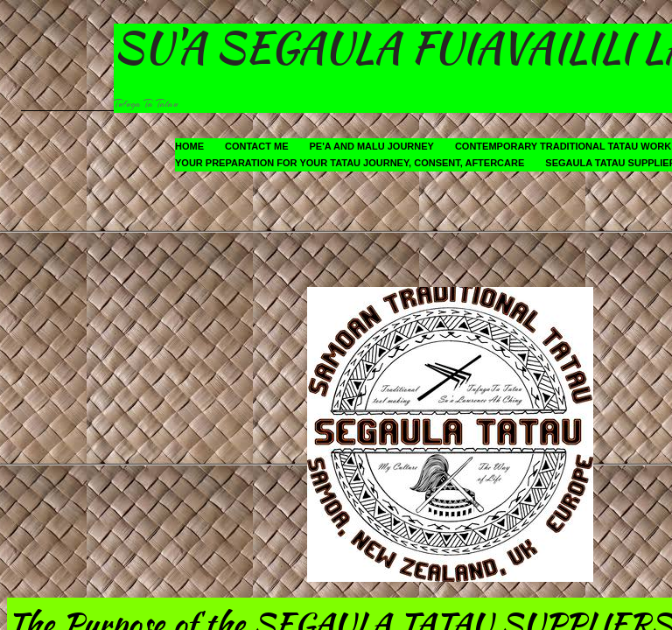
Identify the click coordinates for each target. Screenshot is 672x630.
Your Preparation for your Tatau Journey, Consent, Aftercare (350, 163)
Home (189, 146)
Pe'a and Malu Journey (372, 146)
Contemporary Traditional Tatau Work (563, 146)
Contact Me (257, 146)
